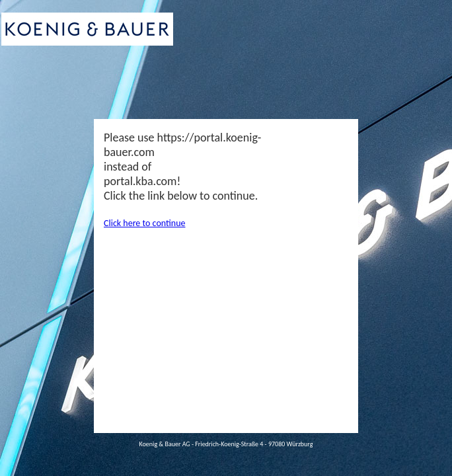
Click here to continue (144, 223)
